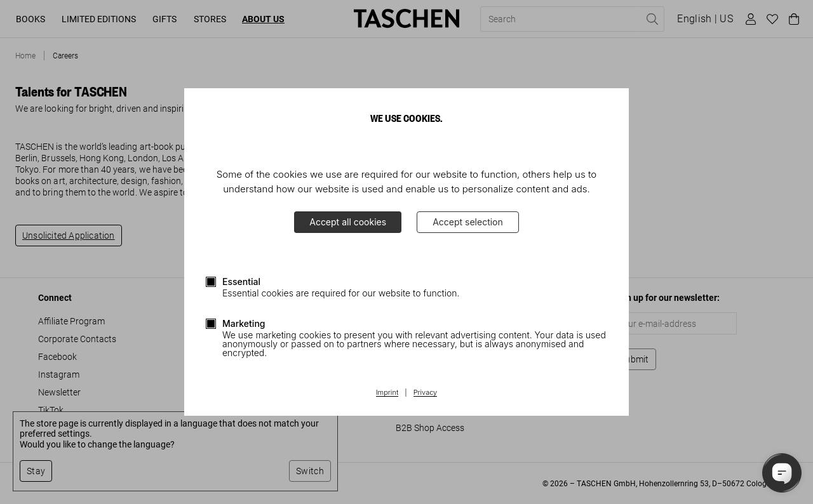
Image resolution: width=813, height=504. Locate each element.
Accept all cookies (348, 222)
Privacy (426, 393)
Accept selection (468, 222)
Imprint (387, 393)
